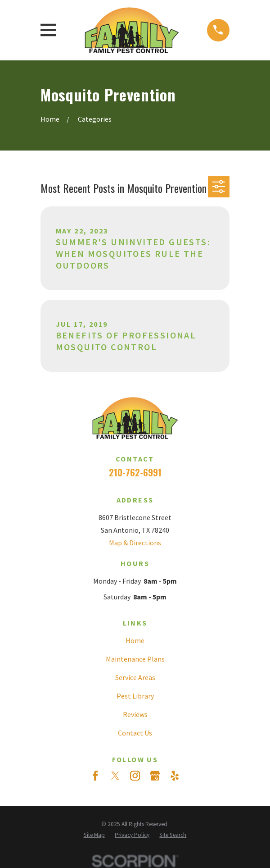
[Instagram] (135, 776)
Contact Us (135, 733)
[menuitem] (94, 835)
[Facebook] (95, 776)
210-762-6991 (135, 472)
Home (135, 640)
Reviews (135, 714)
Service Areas (135, 677)
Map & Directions (135, 543)
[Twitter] (115, 776)
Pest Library (135, 696)
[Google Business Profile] (155, 776)
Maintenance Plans (135, 659)
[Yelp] (175, 776)
